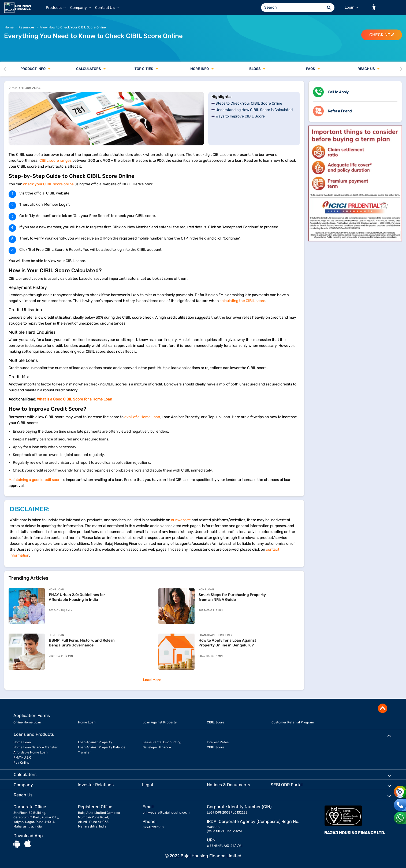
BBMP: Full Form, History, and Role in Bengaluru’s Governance (82, 643)
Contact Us (107, 8)
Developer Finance (157, 747)
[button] (374, 7)
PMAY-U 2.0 (22, 757)
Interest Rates (218, 742)
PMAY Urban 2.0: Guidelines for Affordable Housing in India (77, 597)
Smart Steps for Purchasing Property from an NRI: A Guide (232, 597)
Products (56, 8)
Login (351, 7)
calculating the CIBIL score (242, 301)
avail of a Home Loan (142, 417)
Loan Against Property (160, 722)
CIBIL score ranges (55, 161)
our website (181, 520)
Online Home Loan (27, 722)
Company (81, 8)
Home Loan (87, 722)
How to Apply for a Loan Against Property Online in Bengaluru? (227, 643)
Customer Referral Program (293, 722)
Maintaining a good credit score (35, 480)
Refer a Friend (340, 111)
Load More (152, 680)
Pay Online (21, 763)
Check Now (382, 35)
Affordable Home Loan (30, 752)
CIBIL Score (216, 722)
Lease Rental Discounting (162, 742)
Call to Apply (338, 92)
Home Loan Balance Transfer (36, 747)
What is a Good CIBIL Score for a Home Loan (75, 399)
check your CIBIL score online (48, 184)
